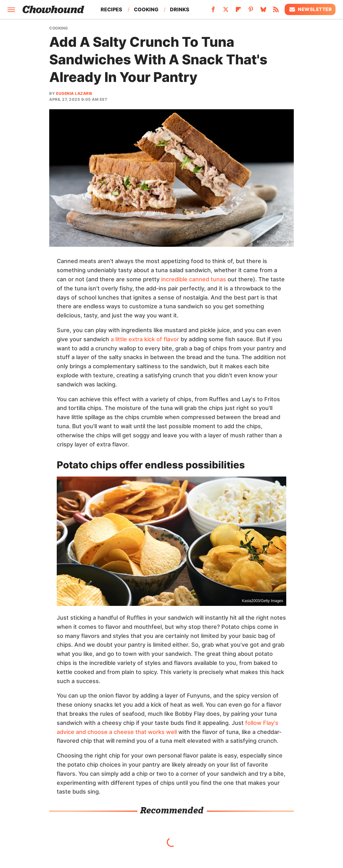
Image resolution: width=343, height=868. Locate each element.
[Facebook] (213, 11)
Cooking (146, 9)
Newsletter (310, 9)
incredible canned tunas (194, 279)
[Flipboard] (238, 11)
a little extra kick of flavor (145, 339)
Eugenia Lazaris (74, 93)
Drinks (180, 9)
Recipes (111, 9)
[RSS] (276, 11)
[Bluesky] (263, 11)
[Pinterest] (251, 11)
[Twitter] (226, 11)
